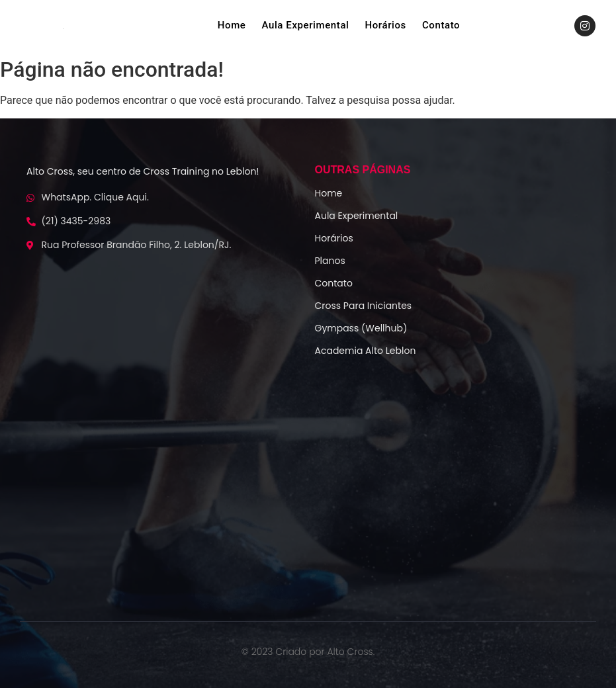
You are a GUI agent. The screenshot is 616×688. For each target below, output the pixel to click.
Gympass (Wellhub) (361, 328)
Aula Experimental (305, 25)
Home (232, 25)
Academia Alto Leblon (366, 351)
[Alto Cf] (308, 487)
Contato (441, 25)
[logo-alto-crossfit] (63, 29)
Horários (386, 25)
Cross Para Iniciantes (364, 306)
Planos (330, 261)
